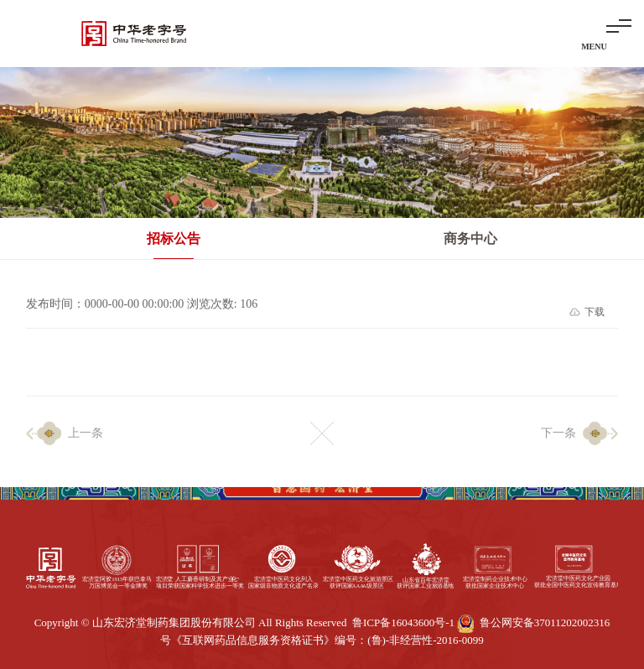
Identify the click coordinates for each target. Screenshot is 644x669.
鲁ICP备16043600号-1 (403, 622)
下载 (595, 312)
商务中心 (470, 239)
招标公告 (174, 239)
